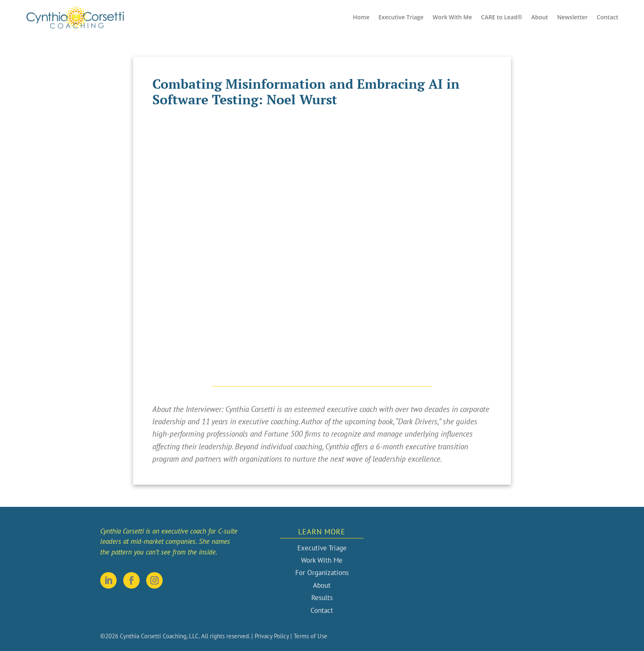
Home (361, 17)
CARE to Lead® (501, 17)
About (539, 17)
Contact (607, 17)
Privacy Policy (272, 636)
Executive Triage (401, 17)
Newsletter (572, 17)
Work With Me (452, 17)
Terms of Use (310, 636)
